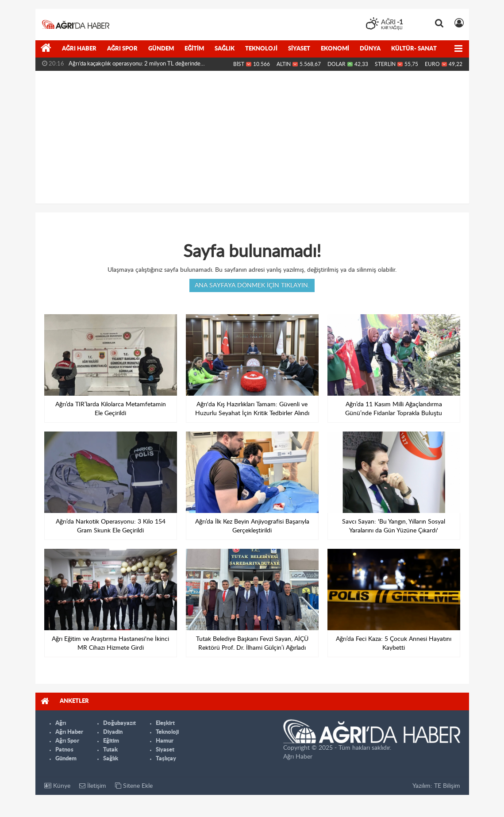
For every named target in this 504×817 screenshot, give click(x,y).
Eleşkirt (165, 723)
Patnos (64, 750)
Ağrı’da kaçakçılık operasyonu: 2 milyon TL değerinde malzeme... (135, 66)
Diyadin (113, 732)
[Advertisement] (252, 137)
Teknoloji (261, 49)
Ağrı (61, 723)
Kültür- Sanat (414, 49)
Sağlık (225, 49)
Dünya (370, 49)
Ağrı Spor (122, 49)
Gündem (161, 49)
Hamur (165, 741)
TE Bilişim (447, 786)
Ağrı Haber (79, 49)
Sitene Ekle (134, 786)
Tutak (110, 750)
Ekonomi (335, 49)
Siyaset (299, 49)
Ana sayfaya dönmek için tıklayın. (252, 285)
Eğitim (194, 49)
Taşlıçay (166, 759)
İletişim (93, 786)
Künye (57, 786)
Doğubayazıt (119, 723)
